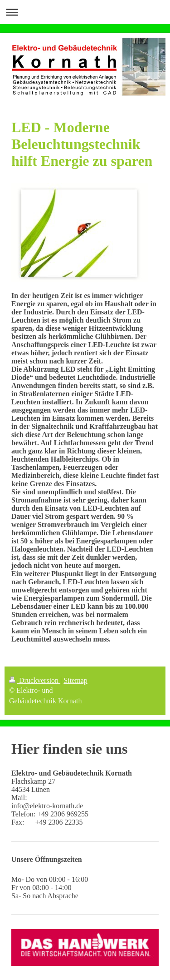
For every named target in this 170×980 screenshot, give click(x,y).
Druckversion (35, 680)
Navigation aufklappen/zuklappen (85, 12)
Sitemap (75, 680)
